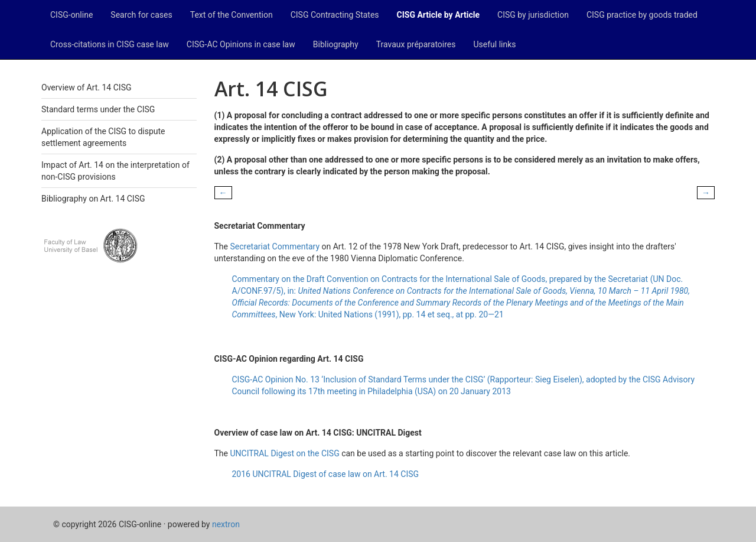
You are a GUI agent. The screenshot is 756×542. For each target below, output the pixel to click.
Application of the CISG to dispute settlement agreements (103, 137)
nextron (226, 524)
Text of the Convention (232, 15)
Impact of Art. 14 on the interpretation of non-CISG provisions (115, 171)
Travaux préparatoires (416, 44)
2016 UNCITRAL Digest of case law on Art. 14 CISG (326, 474)
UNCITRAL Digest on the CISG (284, 453)
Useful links (495, 44)
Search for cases (141, 15)
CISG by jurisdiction (533, 15)
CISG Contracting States (335, 15)
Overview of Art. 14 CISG (86, 87)
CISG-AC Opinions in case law (241, 44)
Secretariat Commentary (275, 246)
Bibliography (336, 44)
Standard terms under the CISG (98, 109)
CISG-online (71, 15)
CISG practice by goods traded (642, 15)
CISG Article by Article (438, 15)
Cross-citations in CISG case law (110, 44)
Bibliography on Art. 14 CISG (93, 199)
